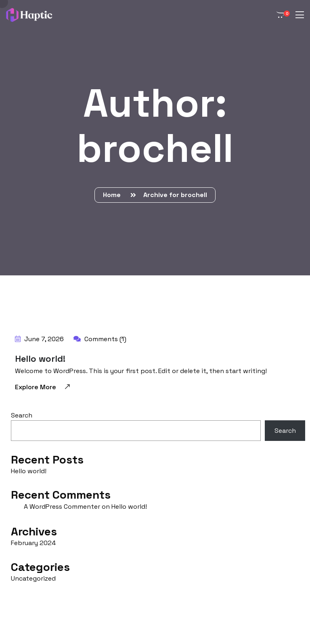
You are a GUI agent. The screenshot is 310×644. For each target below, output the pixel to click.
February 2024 (33, 543)
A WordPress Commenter (62, 507)
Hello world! (40, 359)
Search (22, 415)
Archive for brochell (175, 195)
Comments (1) (100, 339)
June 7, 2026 (39, 339)
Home (113, 195)
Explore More (43, 387)
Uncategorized (33, 578)
